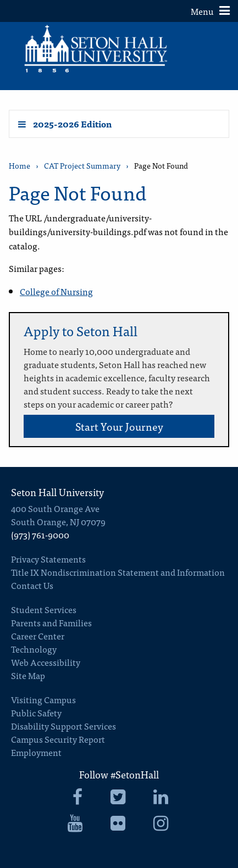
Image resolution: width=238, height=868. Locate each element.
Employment (36, 752)
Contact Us (32, 585)
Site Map (28, 675)
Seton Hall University (57, 492)
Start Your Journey (119, 426)
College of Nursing (56, 291)
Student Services (44, 609)
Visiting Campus (43, 699)
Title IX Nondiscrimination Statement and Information (118, 572)
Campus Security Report (58, 739)
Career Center (38, 636)
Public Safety (36, 713)
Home (20, 166)
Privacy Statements (48, 559)
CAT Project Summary (82, 166)
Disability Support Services (63, 726)
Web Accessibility (46, 662)
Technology (34, 649)
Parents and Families (51, 622)
